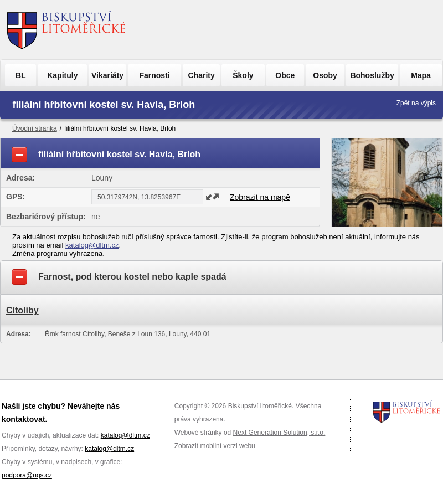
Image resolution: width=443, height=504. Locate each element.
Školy (243, 75)
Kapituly (62, 75)
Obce (285, 75)
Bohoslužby (372, 75)
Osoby (325, 75)
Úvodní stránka (35, 128)
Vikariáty (107, 75)
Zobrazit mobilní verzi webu (215, 446)
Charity (202, 75)
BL (21, 75)
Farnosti (154, 75)
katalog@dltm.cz (92, 245)
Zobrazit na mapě (260, 197)
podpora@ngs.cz (27, 475)
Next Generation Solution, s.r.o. (279, 433)
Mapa (421, 75)
